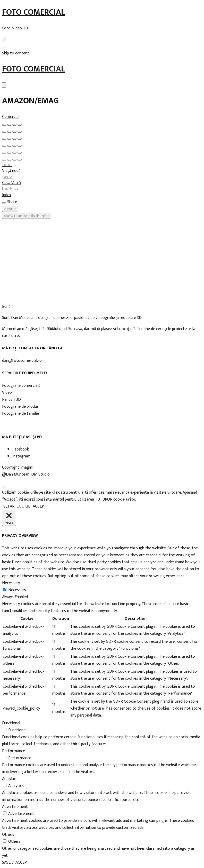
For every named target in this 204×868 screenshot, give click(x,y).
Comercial (11, 117)
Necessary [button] (11, 583)
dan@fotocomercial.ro (22, 361)
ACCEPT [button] (40, 506)
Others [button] (8, 835)
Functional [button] (11, 723)
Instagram (21, 456)
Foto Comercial (33, 12)
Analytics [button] (10, 779)
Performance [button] (14, 751)
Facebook (21, 449)
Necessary (17, 590)
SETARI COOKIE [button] (17, 506)
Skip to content (16, 53)
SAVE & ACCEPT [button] (16, 862)
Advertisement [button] (15, 807)
